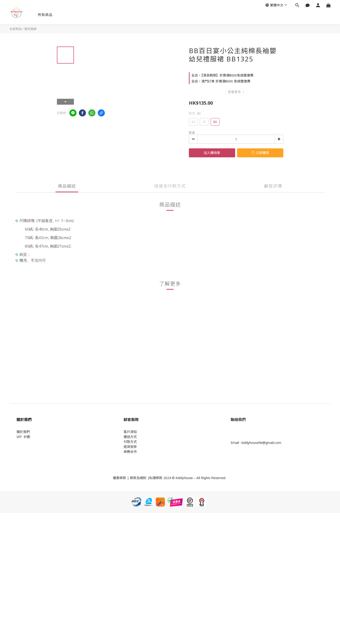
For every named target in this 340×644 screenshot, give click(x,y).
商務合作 (130, 452)
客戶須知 (130, 432)
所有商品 (45, 15)
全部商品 (16, 29)
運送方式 (130, 437)
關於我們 (23, 432)
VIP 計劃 (23, 437)
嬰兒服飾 (30, 29)
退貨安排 (130, 447)
